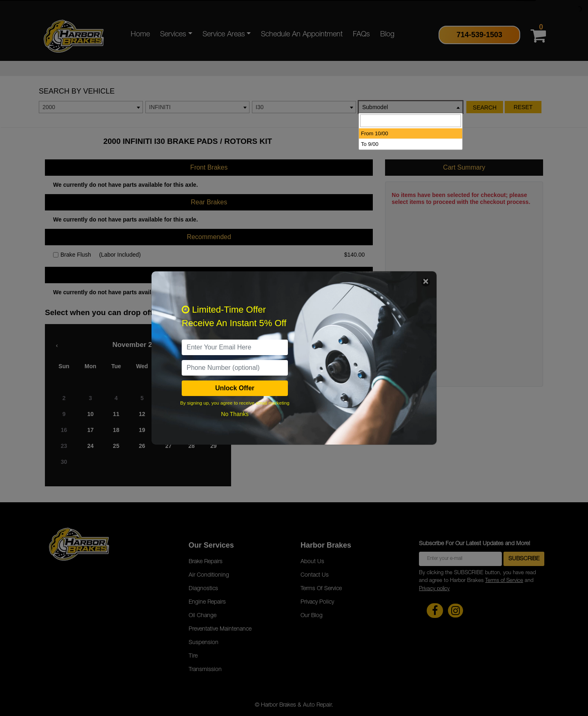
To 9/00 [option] (370, 144)
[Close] (426, 282)
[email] (235, 347)
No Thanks (235, 414)
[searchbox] (411, 121)
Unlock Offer (235, 388)
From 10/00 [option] (374, 133)
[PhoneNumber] (235, 368)
